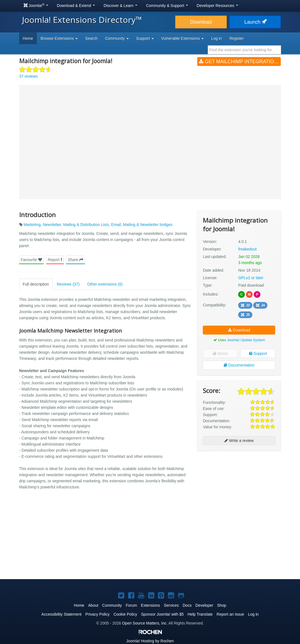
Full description (36, 284)
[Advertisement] (239, 491)
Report (55, 260)
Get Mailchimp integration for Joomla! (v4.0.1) (240, 62)
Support (258, 353)
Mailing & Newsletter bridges (148, 225)
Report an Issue (231, 614)
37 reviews (29, 76)
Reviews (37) (68, 284)
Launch (255, 22)
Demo (220, 353)
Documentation (239, 365)
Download (201, 22)
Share (75, 260)
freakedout (247, 249)
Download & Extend (76, 6)
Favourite (31, 260)
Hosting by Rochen (150, 641)
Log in (216, 38)
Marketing (32, 225)
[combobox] (244, 50)
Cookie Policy (125, 614)
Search (91, 38)
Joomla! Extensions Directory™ (82, 20)
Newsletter (52, 225)
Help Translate (200, 614)
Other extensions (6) (105, 284)
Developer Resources (217, 6)
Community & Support (167, 6)
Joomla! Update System (246, 340)
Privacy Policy (97, 614)
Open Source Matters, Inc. (145, 623)
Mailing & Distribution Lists (86, 225)
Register (237, 38)
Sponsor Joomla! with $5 (162, 614)
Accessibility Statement (62, 614)
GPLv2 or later (251, 278)
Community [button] (117, 38)
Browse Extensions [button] (59, 38)
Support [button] (145, 38)
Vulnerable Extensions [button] (183, 38)
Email (116, 225)
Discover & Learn (120, 6)
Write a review (239, 441)
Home (28, 38)
